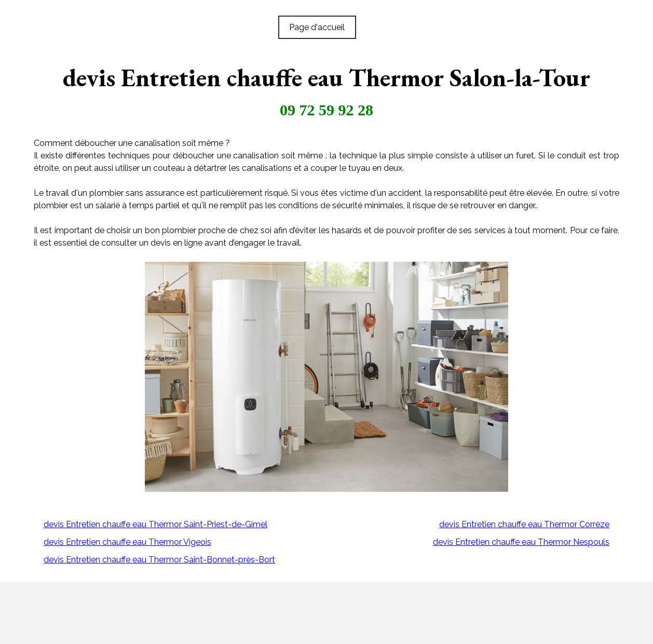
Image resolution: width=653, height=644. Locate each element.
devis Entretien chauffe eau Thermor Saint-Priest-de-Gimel (155, 524)
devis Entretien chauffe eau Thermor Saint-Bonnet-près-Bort (159, 560)
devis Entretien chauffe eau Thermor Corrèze (524, 524)
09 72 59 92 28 (326, 110)
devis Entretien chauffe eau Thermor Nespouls (521, 542)
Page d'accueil (317, 27)
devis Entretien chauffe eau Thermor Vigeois (127, 542)
